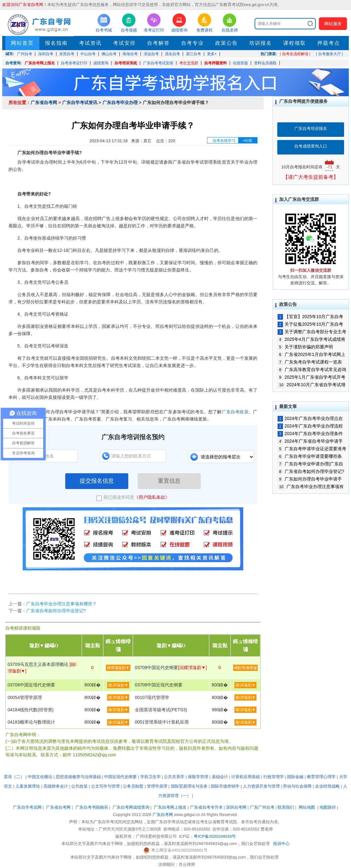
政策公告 (227, 43)
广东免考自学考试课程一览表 (310, 362)
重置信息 (169, 481)
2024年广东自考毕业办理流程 (310, 426)
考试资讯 (90, 43)
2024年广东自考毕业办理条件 (310, 434)
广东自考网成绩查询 (131, 807)
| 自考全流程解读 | (295, 54)
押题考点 (329, 43)
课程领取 (295, 43)
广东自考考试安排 (158, 63)
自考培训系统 (126, 63)
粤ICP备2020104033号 (215, 836)
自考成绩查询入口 (311, 146)
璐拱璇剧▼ (118, 685)
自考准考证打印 (74, 63)
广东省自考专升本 (206, 807)
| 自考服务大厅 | (329, 54)
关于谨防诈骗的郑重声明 (305, 347)
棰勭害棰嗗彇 (245, 668)
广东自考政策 (235, 412)
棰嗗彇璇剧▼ (118, 668)
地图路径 (328, 807)
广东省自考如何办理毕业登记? (56, 611)
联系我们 (286, 807)
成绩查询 (101, 63)
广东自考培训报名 (311, 128)
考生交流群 (189, 63)
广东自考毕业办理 (120, 102)
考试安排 (124, 43)
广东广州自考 (262, 807)
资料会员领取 (265, 63)
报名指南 (56, 43)
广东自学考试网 (27, 807)
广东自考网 (163, 815)
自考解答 (158, 43)
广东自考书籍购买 (92, 807)
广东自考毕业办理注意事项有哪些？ (61, 604)
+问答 (247, 141)
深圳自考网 (236, 807)
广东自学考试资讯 (80, 102)
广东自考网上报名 (40, 63)
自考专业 (193, 43)
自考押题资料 (216, 63)
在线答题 (240, 63)
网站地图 (307, 807)
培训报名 (261, 43)
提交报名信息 (97, 481)
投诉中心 (281, 844)
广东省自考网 (44, 102)
